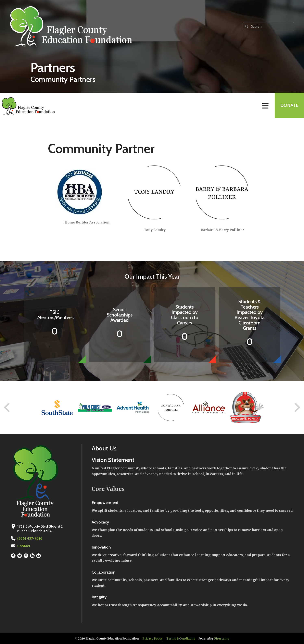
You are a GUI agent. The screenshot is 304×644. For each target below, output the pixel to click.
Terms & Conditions (181, 639)
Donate (289, 106)
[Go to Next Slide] (297, 407)
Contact (24, 546)
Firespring (222, 639)
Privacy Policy (153, 639)
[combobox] (268, 26)
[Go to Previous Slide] (7, 407)
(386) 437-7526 (29, 538)
